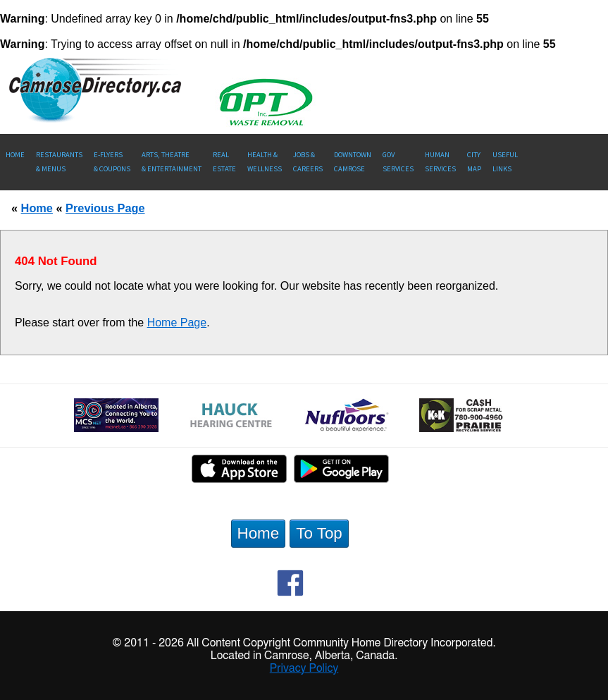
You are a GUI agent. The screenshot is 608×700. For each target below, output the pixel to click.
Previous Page (105, 208)
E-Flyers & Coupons (112, 162)
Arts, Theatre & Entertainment (172, 162)
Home (15, 155)
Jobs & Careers (308, 162)
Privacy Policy (304, 668)
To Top (319, 533)
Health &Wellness (265, 162)
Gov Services (398, 162)
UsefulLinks (505, 162)
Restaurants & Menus (59, 162)
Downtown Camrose (353, 162)
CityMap (474, 162)
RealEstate (224, 162)
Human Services (440, 162)
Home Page (177, 323)
